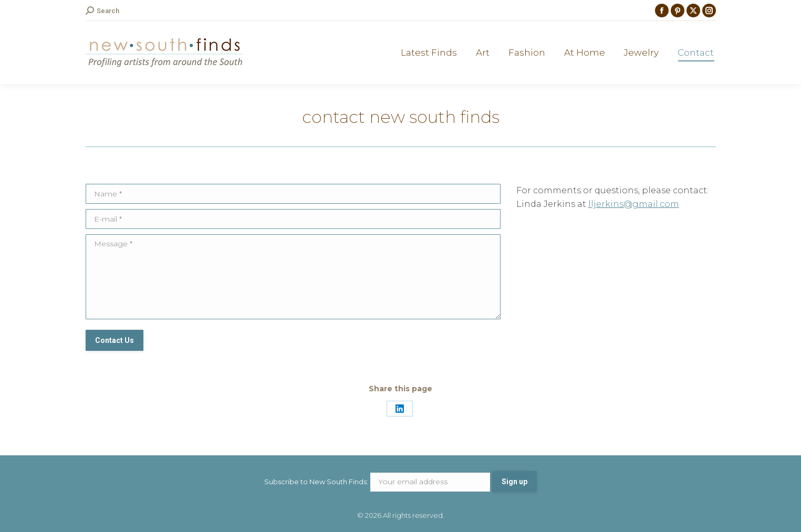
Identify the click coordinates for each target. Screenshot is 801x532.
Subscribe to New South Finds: (378, 482)
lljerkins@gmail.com (634, 204)
